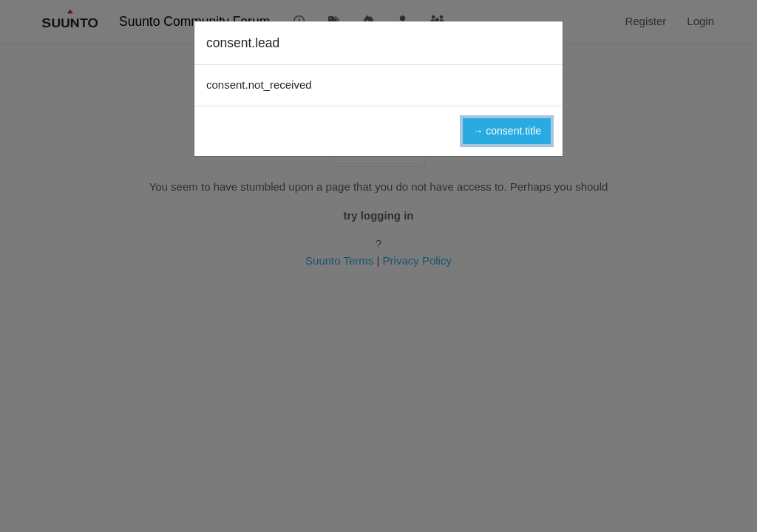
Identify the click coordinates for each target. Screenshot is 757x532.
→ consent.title (507, 131)
